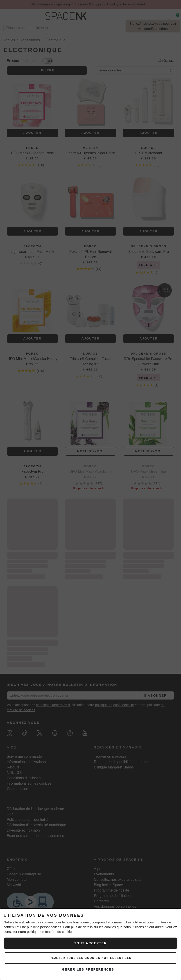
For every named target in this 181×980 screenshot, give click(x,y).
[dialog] (90, 944)
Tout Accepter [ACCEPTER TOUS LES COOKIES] (90, 943)
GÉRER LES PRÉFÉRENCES (90, 969)
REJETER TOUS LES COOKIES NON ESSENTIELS (90, 958)
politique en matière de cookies (50, 932)
